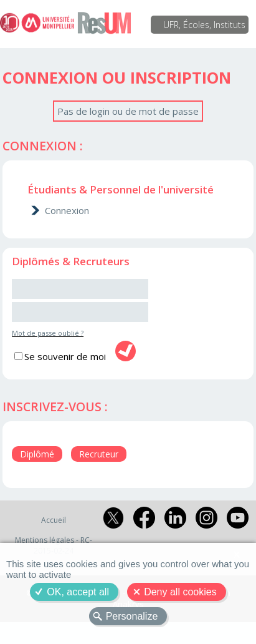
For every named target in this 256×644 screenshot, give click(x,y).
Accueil (54, 520)
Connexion (67, 210)
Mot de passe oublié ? (48, 333)
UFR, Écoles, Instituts (204, 25)
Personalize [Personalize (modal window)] (132, 616)
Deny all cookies (180, 592)
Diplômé (37, 454)
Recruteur (99, 454)
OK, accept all (78, 592)
